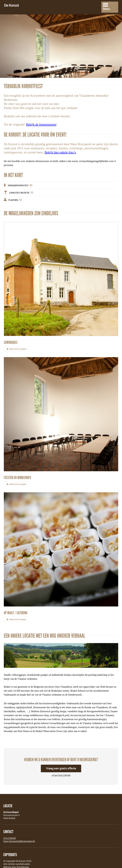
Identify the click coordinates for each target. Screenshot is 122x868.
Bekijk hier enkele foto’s (60, 149)
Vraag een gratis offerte (61, 764)
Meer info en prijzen (16, 345)
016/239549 (10, 834)
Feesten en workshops (17, 474)
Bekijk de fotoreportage (41, 121)
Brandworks (23, 863)
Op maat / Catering (16, 609)
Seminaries (11, 339)
